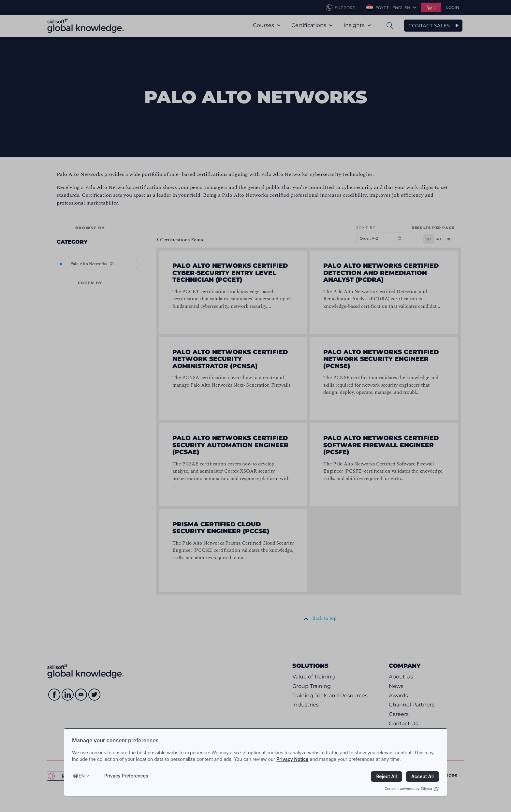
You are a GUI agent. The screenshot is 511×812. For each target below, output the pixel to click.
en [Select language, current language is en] (82, 776)
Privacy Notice (292, 759)
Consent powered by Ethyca (412, 789)
